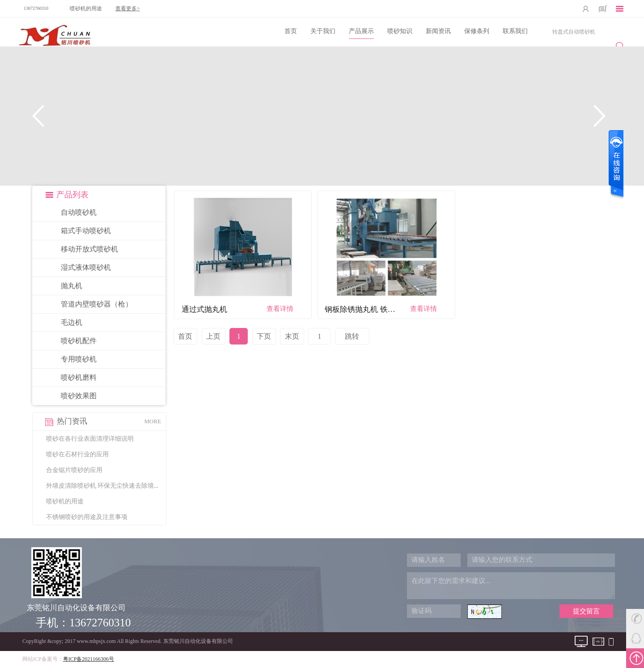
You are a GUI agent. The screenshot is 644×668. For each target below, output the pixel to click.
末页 (292, 336)
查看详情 (280, 309)
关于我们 (323, 31)
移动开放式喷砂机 (89, 249)
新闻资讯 (438, 31)
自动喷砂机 (79, 212)
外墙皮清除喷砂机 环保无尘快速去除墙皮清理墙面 (116, 486)
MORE (153, 421)
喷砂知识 (400, 31)
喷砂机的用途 (86, 9)
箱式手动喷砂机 (86, 231)
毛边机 (72, 322)
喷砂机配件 (79, 341)
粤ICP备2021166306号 (89, 659)
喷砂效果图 (79, 396)
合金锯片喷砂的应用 (74, 470)
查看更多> (128, 9)
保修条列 (477, 31)
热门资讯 (72, 421)
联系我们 (515, 31)
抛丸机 (72, 286)
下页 (264, 336)
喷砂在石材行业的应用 (77, 454)
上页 (213, 336)
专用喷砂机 (79, 359)
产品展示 (361, 31)
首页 (291, 31)
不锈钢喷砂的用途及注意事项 (87, 517)
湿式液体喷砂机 (86, 267)
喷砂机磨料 (79, 377)
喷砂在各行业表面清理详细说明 (90, 439)
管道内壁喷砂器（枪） (97, 304)
